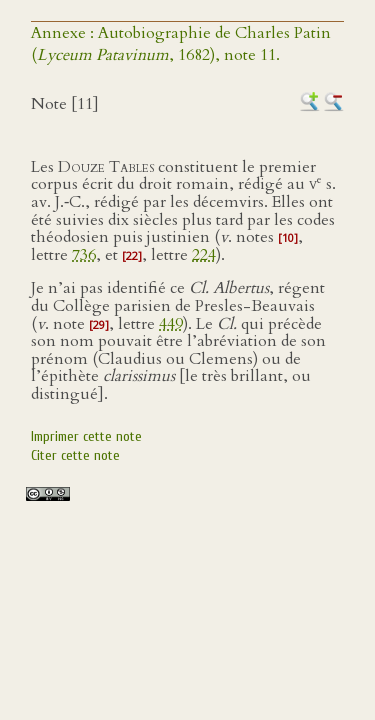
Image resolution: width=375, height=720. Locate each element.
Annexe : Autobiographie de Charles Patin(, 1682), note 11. (181, 44)
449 (171, 324)
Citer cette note (75, 455)
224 (204, 255)
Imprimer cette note (86, 436)
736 (84, 255)
